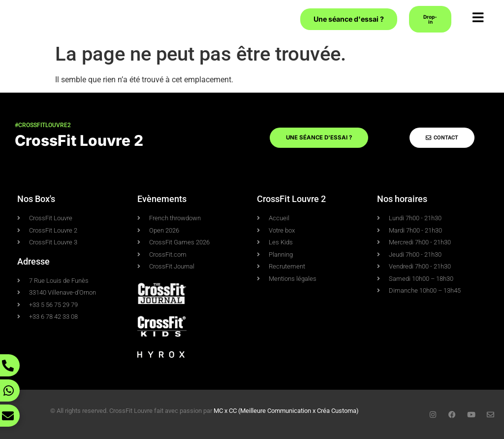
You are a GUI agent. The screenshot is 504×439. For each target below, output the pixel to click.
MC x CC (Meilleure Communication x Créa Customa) (286, 411)
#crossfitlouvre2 (43, 125)
